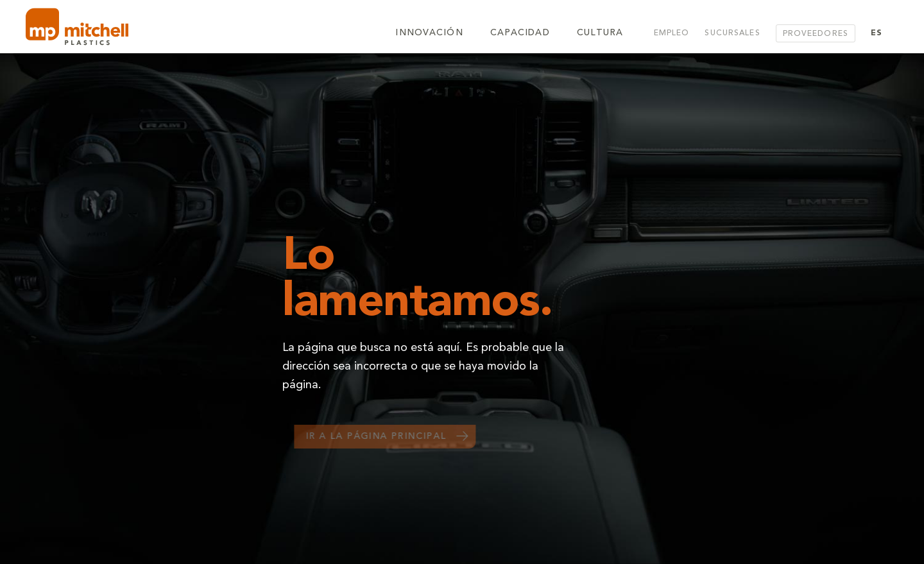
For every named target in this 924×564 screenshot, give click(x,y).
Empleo (672, 33)
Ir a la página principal (381, 437)
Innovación (429, 33)
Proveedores (816, 34)
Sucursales (732, 33)
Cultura (600, 33)
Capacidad (520, 33)
